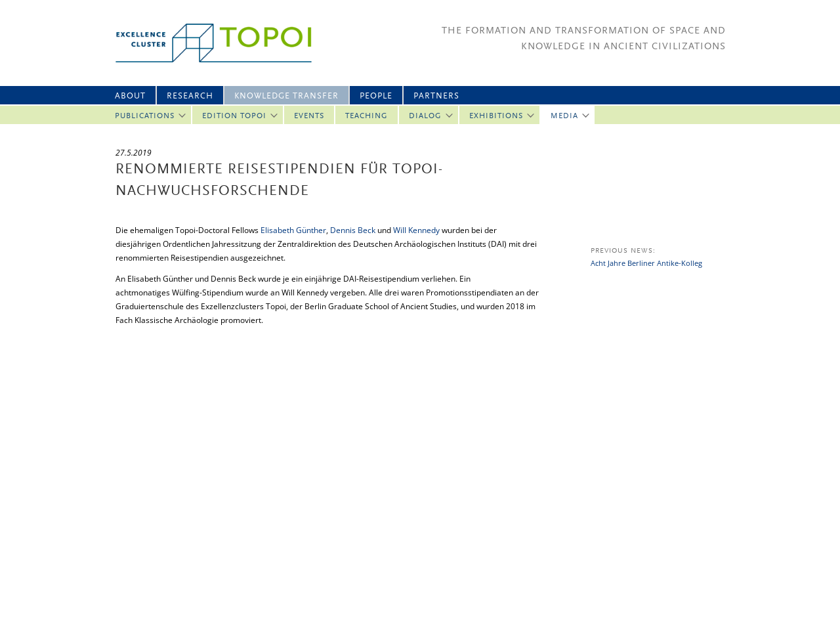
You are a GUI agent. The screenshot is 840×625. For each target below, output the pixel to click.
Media (564, 116)
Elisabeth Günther (293, 230)
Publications (145, 116)
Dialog (425, 116)
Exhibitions (496, 116)
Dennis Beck (353, 230)
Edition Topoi (234, 116)
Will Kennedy (416, 230)
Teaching (367, 116)
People (376, 96)
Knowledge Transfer (286, 96)
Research (190, 96)
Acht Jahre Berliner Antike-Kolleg (646, 263)
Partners (436, 96)
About (130, 96)
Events (309, 116)
